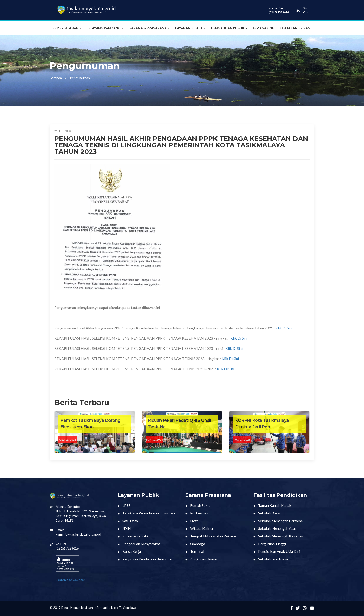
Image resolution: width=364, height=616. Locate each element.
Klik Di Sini (284, 328)
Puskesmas (197, 513)
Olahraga (195, 544)
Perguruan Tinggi (270, 544)
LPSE (124, 505)
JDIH (124, 528)
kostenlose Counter (70, 580)
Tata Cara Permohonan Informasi (146, 513)
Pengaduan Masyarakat (139, 544)
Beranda (56, 78)
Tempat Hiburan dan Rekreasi (211, 536)
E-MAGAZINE (263, 28)
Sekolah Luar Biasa (271, 559)
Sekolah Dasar (267, 513)
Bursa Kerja (129, 551)
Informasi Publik (133, 536)
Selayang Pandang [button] (105, 28)
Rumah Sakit (198, 505)
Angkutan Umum (201, 559)
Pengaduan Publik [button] (229, 28)
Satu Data (128, 521)
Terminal (195, 551)
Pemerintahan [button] (67, 28)
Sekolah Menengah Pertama (278, 521)
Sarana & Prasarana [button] (149, 28)
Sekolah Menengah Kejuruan (278, 536)
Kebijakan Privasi (295, 28)
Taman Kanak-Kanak (272, 505)
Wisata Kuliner (200, 528)
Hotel (192, 521)
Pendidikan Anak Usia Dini (277, 551)
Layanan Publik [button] (190, 28)
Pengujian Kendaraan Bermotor (145, 559)
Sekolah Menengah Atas (275, 528)
